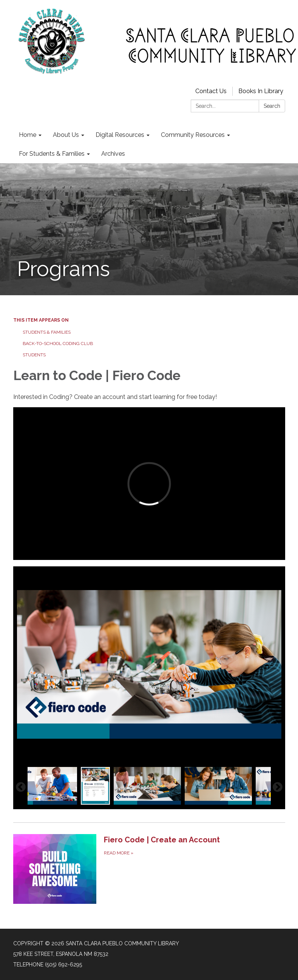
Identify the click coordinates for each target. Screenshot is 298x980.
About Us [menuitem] (66, 135)
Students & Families (47, 332)
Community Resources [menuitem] (193, 135)
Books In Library (261, 91)
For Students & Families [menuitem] (52, 154)
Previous (21, 787)
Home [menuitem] (28, 135)
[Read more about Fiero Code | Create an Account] (149, 869)
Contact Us (211, 91)
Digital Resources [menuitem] (120, 135)
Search (272, 106)
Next (278, 787)
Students (34, 355)
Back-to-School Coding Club (58, 344)
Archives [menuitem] (113, 154)
